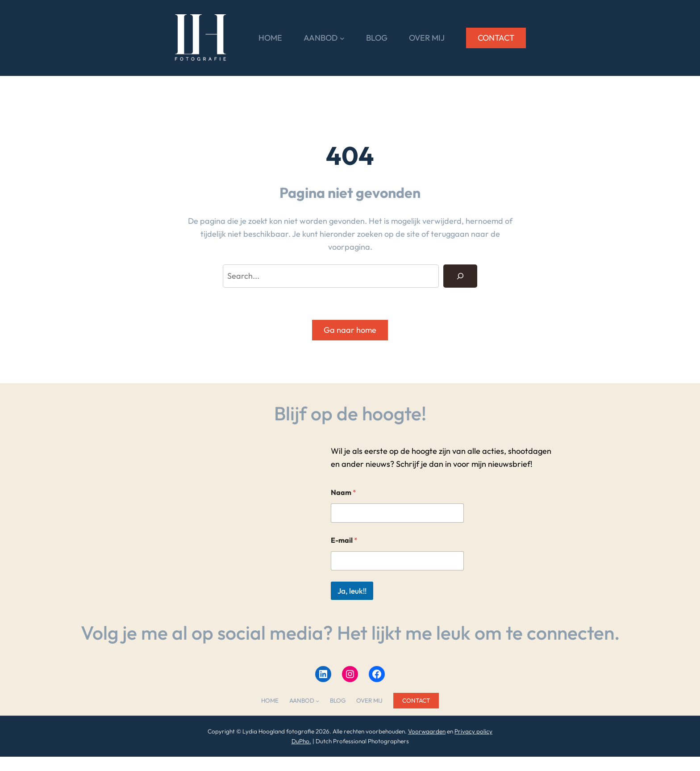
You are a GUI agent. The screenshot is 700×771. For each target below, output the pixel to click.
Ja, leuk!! (352, 591)
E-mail (344, 540)
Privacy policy (473, 731)
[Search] (460, 276)
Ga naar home (350, 330)
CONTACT (496, 38)
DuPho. (301, 741)
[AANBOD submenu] (342, 38)
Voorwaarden (427, 731)
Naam (344, 492)
